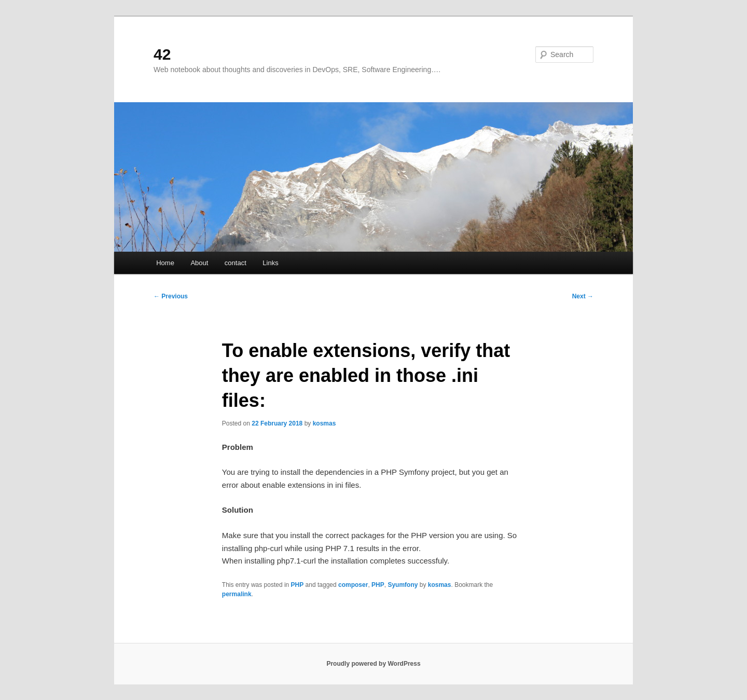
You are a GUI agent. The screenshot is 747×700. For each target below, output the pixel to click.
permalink (237, 594)
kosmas (324, 423)
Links (270, 263)
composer (353, 585)
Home (165, 263)
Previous (171, 296)
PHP (298, 585)
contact (236, 263)
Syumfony (403, 585)
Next (583, 296)
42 (162, 54)
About (199, 263)
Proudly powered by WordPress (373, 664)
